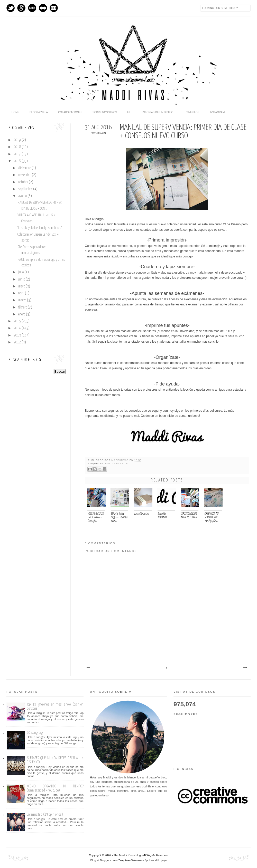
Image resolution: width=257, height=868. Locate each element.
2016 (18, 161)
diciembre (25, 168)
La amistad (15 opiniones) (45, 814)
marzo (23, 300)
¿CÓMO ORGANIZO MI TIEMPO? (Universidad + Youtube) (55, 788)
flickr (43, 8)
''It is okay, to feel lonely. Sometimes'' (40, 228)
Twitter (11, 8)
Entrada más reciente (88, 668)
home (15, 112)
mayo (22, 286)
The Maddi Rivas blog (127, 855)
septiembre (26, 189)
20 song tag (35, 733)
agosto (23, 196)
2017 (18, 154)
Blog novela (39, 112)
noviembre (25, 175)
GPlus (21, 8)
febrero (23, 307)
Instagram (54, 8)
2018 (18, 147)
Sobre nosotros (105, 112)
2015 (18, 321)
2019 (18, 140)
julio (21, 272)
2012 (18, 342)
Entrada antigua (245, 668)
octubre (24, 182)
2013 (18, 335)
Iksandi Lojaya (158, 860)
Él (129, 112)
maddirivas (121, 460)
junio (22, 279)
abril (22, 293)
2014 (18, 328)
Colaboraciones (70, 112)
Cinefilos (193, 112)
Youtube (32, 8)
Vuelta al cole (117, 464)
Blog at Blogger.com (103, 860)
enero (22, 314)
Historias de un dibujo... (158, 112)
